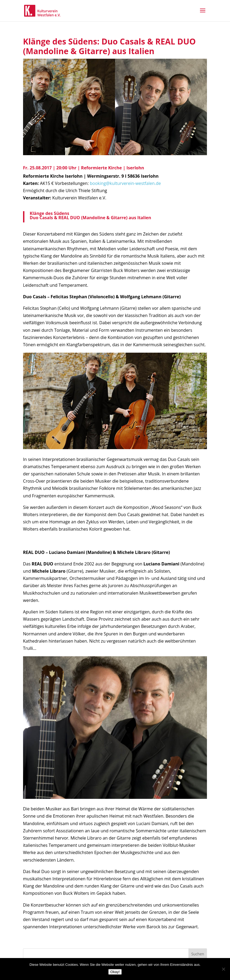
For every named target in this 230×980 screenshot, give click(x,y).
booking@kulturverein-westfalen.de (125, 183)
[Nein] (223, 969)
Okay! (115, 972)
